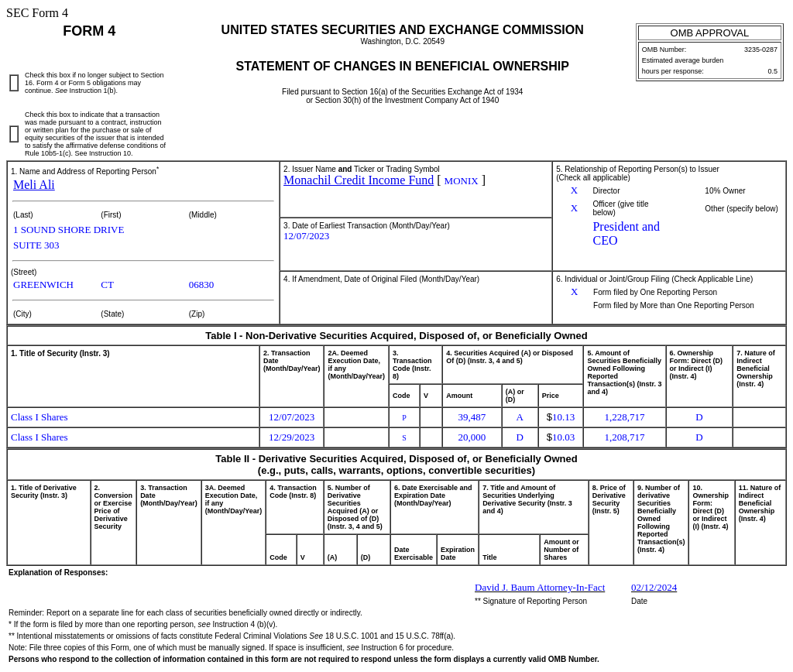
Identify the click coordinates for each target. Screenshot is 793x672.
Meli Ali (34, 185)
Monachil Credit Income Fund (359, 180)
